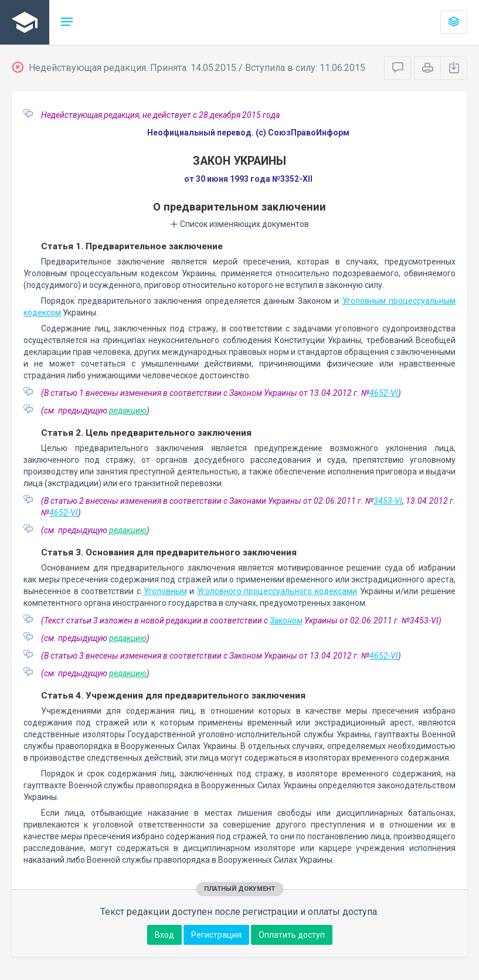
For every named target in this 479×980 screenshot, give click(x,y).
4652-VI (384, 393)
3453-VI (388, 501)
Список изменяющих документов (240, 224)
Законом (286, 620)
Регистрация (216, 935)
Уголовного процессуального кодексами (277, 591)
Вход (164, 935)
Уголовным (165, 591)
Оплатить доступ (292, 935)
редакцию (128, 411)
